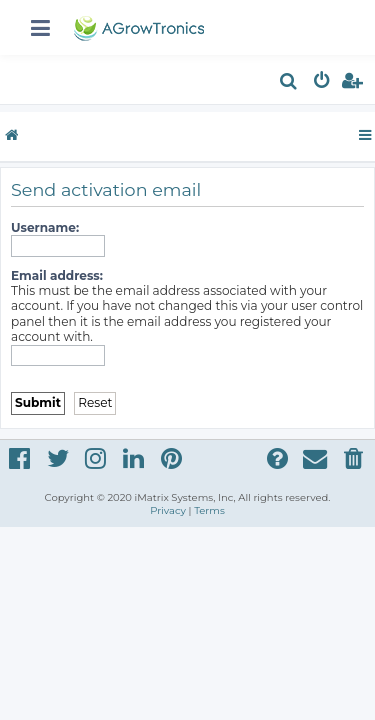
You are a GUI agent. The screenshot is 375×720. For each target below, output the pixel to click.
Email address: (57, 275)
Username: (45, 227)
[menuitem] (289, 83)
